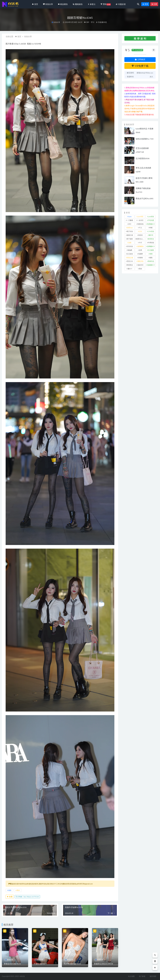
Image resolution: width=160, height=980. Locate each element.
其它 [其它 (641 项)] (130, 224)
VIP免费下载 (140, 66)
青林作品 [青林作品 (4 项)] (151, 261)
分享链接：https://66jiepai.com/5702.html (27, 897)
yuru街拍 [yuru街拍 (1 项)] (151, 217)
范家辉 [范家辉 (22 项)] (140, 254)
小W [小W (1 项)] (140, 231)
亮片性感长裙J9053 (72, 964)
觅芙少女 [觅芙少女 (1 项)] (130, 261)
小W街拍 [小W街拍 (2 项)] (151, 231)
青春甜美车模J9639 (12, 964)
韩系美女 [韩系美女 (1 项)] (130, 265)
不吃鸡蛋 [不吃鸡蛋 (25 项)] (151, 220)
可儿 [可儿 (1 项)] (140, 228)
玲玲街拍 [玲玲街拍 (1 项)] (130, 246)
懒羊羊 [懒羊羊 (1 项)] (151, 235)
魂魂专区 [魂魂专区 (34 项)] (140, 265)
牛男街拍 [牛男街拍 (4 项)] (151, 243)
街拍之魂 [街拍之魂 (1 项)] (130, 258)
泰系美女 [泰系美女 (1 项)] (151, 239)
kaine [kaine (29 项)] (130, 217)
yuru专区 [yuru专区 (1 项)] (140, 217)
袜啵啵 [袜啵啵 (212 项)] (140, 258)
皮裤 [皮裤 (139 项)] (140, 250)
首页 (19, 36)
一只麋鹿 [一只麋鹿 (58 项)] (130, 220)
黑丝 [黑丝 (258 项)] (140, 269)
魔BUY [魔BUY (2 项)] (130, 269)
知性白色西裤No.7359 (144, 139)
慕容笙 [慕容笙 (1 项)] (140, 235)
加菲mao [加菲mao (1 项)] (130, 228)
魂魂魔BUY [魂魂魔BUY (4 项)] (151, 265)
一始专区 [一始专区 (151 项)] (140, 220)
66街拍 (22, 976)
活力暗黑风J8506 (143, 159)
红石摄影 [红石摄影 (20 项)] (151, 250)
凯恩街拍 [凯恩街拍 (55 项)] (140, 224)
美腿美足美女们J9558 (103, 964)
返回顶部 (153, 976)
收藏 (10, 897)
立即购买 (140, 59)
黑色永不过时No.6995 (144, 199)
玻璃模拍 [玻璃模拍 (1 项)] (140, 246)
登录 (145, 4)
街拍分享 (57, 22)
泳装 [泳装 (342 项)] (130, 243)
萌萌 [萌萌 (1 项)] (151, 254)
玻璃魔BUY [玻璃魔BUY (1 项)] (151, 246)
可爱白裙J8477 (40, 964)
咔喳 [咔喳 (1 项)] (151, 228)
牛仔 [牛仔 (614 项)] (140, 243)
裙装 (10, 890)
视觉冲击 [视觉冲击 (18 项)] (140, 261)
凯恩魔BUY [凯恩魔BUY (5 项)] (151, 224)
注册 (154, 4)
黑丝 (18, 890)
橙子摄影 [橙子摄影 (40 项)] (130, 239)
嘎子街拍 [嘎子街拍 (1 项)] (130, 231)
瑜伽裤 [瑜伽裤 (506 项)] (130, 250)
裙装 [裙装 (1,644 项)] (151, 258)
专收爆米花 (101, 22)
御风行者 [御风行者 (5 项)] (130, 235)
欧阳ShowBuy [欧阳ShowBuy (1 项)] (141, 239)
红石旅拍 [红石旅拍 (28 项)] (130, 254)
